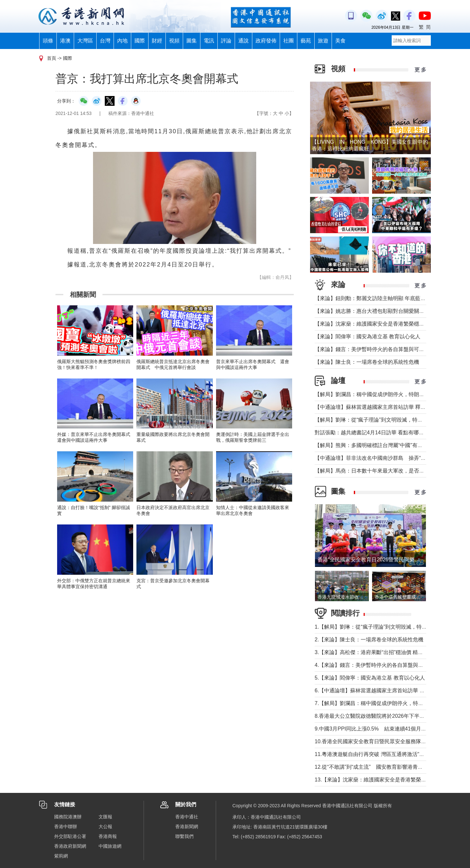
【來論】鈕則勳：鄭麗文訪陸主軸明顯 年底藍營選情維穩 (381, 298)
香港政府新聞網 (70, 846)
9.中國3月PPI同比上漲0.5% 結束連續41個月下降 (373, 729)
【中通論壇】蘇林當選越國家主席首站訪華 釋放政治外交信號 (386, 407)
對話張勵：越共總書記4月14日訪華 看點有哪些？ (372, 433)
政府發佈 (266, 41)
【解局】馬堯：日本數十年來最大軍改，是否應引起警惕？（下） (390, 471)
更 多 (420, 70)
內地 (122, 41)
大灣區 (85, 41)
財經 (157, 41)
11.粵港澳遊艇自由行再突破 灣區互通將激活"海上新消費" (381, 754)
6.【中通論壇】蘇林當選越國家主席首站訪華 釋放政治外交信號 (388, 691)
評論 (226, 41)
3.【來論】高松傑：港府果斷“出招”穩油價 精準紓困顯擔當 (382, 652)
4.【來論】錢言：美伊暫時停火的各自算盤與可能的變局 (379, 665)
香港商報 (108, 836)
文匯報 (105, 817)
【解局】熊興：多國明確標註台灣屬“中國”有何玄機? (375, 445)
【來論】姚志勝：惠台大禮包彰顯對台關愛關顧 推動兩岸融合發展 (391, 311)
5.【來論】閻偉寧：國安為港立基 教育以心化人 (370, 678)
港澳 (65, 41)
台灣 (105, 41)
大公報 (105, 827)
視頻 (174, 41)
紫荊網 (61, 856)
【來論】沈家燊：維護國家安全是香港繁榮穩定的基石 (377, 324)
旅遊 (323, 41)
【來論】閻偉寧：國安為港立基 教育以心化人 (368, 337)
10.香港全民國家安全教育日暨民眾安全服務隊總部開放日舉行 (386, 741)
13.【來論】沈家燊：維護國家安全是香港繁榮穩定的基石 (381, 780)
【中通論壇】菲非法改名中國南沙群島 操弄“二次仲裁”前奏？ (387, 458)
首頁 (52, 58)
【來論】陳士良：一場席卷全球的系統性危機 (367, 362)
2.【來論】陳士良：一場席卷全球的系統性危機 (369, 640)
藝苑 (306, 41)
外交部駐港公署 (70, 836)
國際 (140, 41)
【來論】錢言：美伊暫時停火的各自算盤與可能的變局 (377, 349)
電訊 (209, 41)
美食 (340, 41)
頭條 (48, 41)
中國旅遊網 (110, 846)
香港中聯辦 (66, 827)
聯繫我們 (184, 836)
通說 (243, 41)
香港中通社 (187, 817)
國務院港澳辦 (68, 817)
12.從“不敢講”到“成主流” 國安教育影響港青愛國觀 (374, 767)
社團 (289, 41)
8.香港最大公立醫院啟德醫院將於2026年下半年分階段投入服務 (388, 716)
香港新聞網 (187, 827)
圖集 (192, 41)
